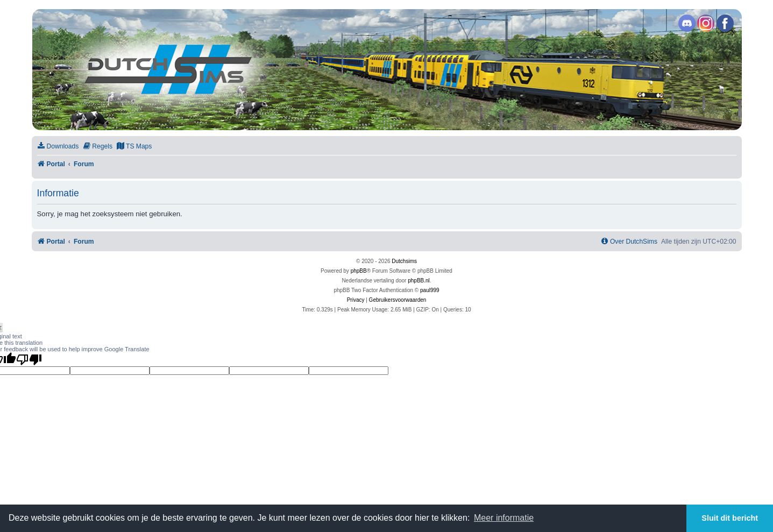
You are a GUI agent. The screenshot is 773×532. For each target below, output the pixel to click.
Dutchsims (404, 261)
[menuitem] (58, 147)
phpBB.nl (419, 281)
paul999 (430, 290)
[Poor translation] (29, 359)
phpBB (359, 271)
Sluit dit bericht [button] (730, 518)
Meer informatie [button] (504, 518)
